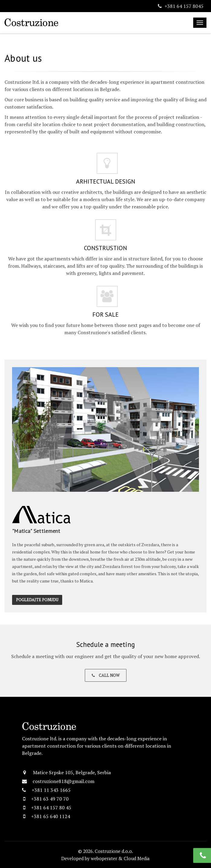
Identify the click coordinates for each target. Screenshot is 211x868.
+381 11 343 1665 (51, 790)
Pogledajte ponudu (37, 600)
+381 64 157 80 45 (51, 808)
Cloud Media (137, 858)
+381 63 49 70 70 (50, 799)
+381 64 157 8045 (184, 6)
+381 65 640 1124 (51, 816)
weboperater (104, 858)
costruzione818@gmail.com (64, 781)
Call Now (106, 675)
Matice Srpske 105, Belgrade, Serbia (72, 772)
